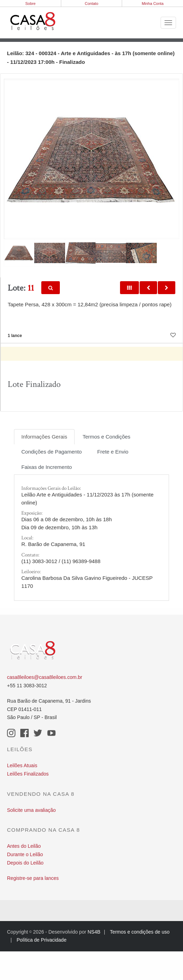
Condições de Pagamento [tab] (52, 452)
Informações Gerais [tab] (44, 437)
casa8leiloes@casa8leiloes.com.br (45, 677)
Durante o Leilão (25, 854)
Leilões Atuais (22, 765)
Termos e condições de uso (140, 932)
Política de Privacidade (42, 940)
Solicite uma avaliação (31, 810)
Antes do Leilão (24, 846)
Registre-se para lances (33, 878)
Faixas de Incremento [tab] (47, 467)
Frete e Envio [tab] (113, 452)
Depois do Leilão (25, 863)
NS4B (94, 932)
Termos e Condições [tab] (107, 437)
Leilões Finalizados (28, 774)
